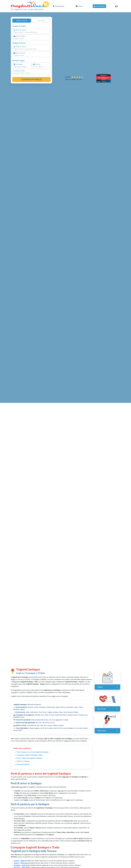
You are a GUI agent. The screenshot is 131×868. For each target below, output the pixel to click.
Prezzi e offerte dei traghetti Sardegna (29, 758)
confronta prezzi (31, 79)
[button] (117, 6)
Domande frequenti (23, 764)
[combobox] (31, 32)
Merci (79, 6)
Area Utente (99, 6)
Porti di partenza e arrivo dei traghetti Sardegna (32, 752)
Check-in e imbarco (23, 761)
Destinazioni (58, 6)
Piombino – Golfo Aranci (22, 865)
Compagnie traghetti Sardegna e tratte (29, 755)
